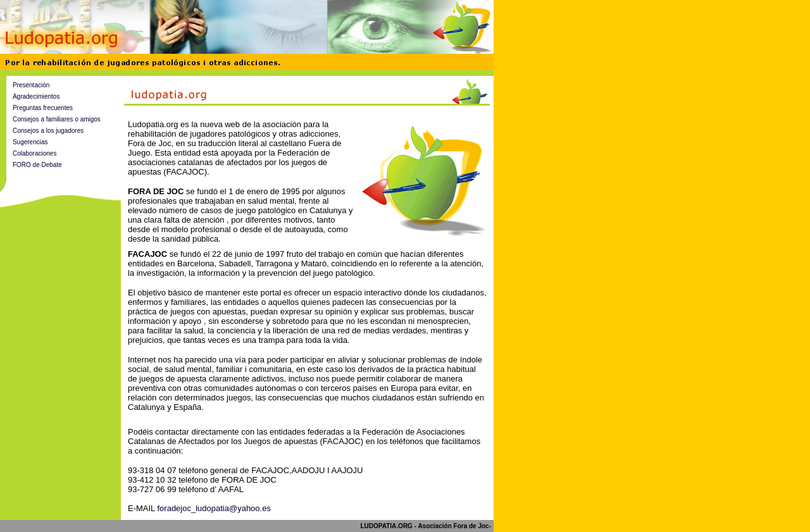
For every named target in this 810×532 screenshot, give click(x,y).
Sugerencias (30, 142)
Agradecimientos (36, 96)
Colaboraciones (35, 153)
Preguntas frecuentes (43, 108)
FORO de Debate (37, 165)
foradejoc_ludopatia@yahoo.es (214, 508)
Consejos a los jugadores (48, 131)
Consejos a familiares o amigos (57, 119)
